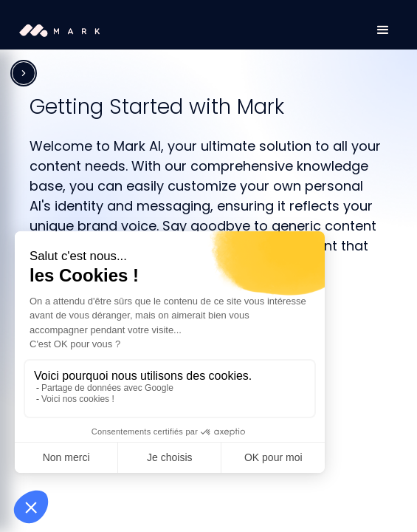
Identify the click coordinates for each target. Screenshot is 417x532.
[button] (383, 30)
